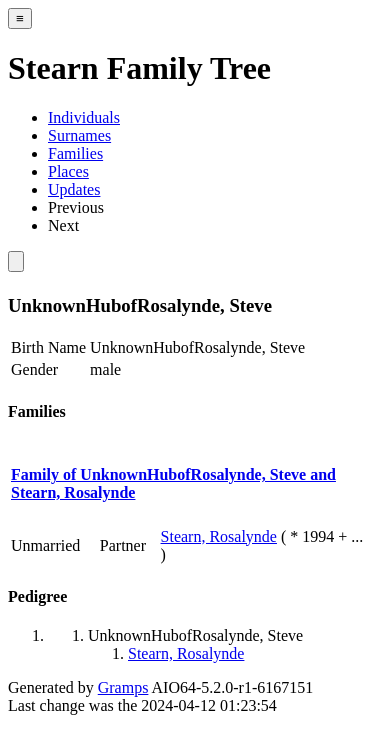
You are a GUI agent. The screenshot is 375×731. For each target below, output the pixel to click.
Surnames (79, 135)
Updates (74, 189)
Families (75, 153)
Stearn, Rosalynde (219, 536)
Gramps (123, 687)
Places (68, 171)
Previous (76, 207)
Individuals (84, 117)
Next (63, 225)
